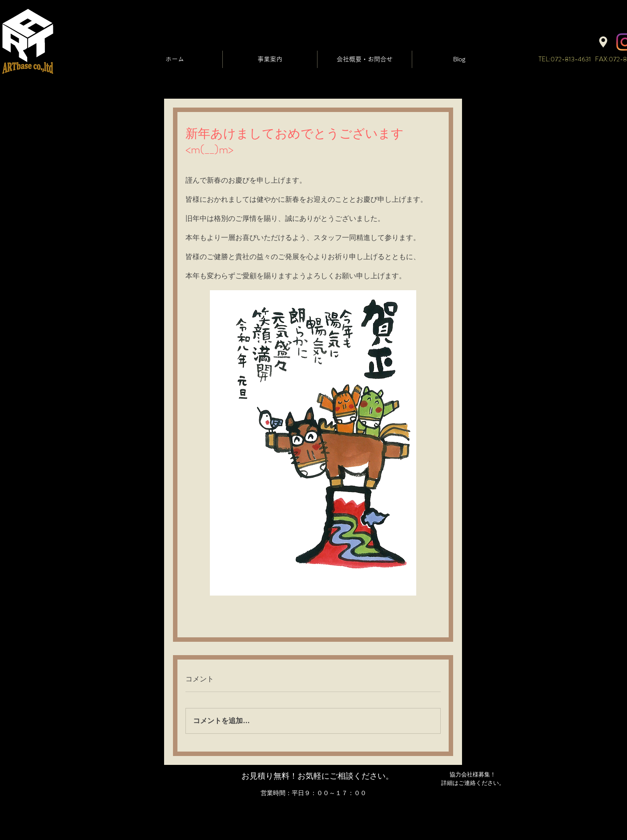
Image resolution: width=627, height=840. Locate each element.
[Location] (603, 42)
